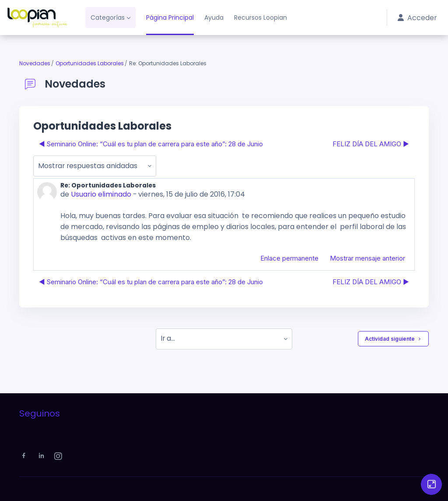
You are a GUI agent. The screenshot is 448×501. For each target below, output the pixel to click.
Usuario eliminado (101, 194)
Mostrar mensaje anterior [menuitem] (367, 258)
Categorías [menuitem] (108, 18)
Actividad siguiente (393, 339)
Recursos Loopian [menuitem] (261, 18)
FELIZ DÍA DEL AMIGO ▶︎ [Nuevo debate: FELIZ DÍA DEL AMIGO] (371, 144)
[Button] (431, 484)
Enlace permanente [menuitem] (289, 258)
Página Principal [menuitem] (170, 18)
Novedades (35, 63)
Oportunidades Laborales (90, 63)
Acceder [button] (418, 18)
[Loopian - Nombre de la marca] (37, 18)
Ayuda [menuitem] (214, 18)
